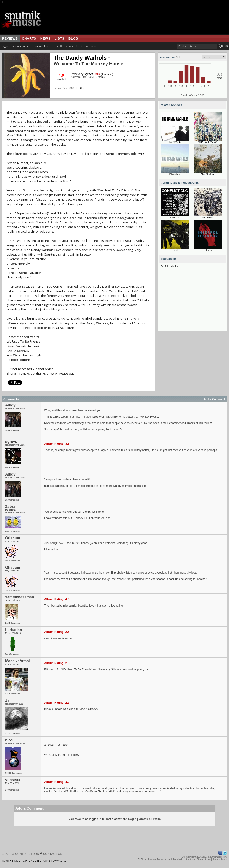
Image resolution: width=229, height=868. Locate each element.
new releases (44, 46)
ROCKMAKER (175, 142)
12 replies (100, 77)
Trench (175, 250)
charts (29, 38)
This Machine (208, 174)
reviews (10, 38)
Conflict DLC (175, 218)
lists (59, 38)
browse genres (22, 46)
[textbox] (197, 46)
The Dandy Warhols (82, 58)
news (45, 38)
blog (73, 38)
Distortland (175, 174)
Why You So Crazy (208, 142)
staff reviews (64, 46)
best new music (86, 46)
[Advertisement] (193, 302)
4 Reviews (107, 74)
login (5, 46)
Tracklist (80, 88)
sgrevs (89, 74)
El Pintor (208, 250)
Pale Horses (208, 218)
